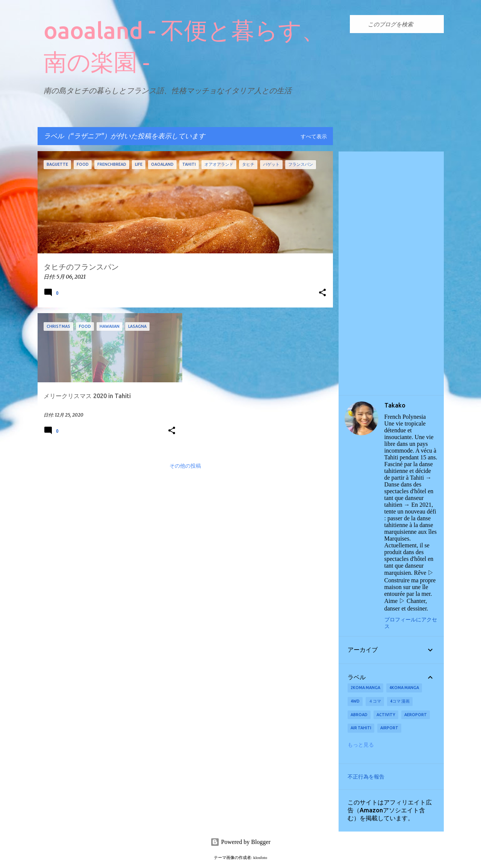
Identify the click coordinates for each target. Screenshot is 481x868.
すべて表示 (314, 137)
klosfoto (260, 857)
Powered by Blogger (240, 842)
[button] (322, 293)
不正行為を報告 (366, 777)
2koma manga (365, 688)
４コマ (375, 701)
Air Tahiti (361, 728)
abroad (359, 715)
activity (386, 715)
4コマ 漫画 (400, 701)
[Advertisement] (391, 273)
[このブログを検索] (404, 24)
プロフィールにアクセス (411, 623)
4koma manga (404, 688)
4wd (355, 701)
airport (389, 728)
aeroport (416, 715)
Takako (395, 405)
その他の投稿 (185, 466)
